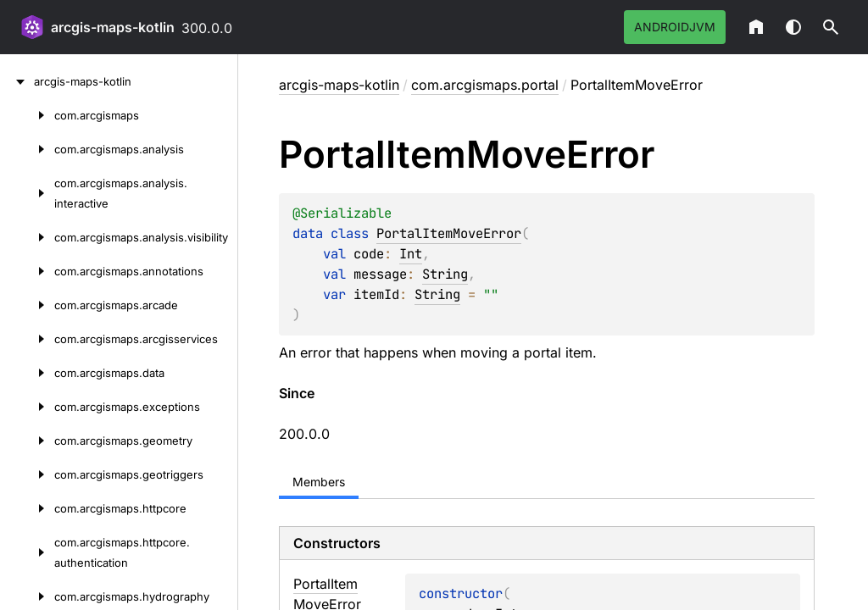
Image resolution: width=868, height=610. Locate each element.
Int (411, 254)
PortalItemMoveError (449, 233)
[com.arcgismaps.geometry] (27, 441)
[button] (831, 27)
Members (319, 482)
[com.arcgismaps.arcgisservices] (27, 339)
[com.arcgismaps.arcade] (27, 305)
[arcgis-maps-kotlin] (17, 81)
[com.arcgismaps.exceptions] (27, 407)
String (445, 274)
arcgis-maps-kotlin (113, 27)
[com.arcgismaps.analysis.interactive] (27, 193)
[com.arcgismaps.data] (27, 373)
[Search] (831, 27)
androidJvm (675, 27)
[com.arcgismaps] (27, 115)
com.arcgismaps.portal (485, 85)
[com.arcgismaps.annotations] (27, 271)
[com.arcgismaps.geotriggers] (27, 474)
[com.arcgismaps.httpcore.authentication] (27, 552)
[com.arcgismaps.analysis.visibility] (27, 237)
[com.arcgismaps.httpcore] (27, 508)
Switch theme (793, 27)
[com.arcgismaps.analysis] (27, 149)
